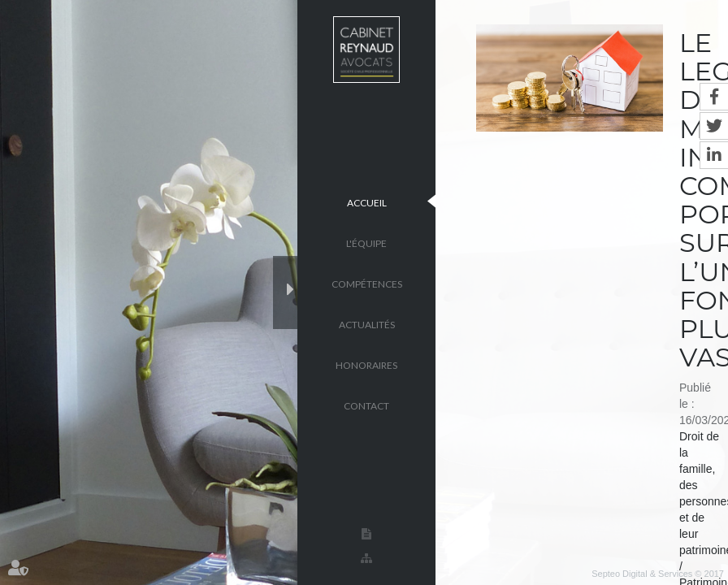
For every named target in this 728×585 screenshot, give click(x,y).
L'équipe (366, 243)
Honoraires (366, 364)
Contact (366, 405)
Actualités (367, 324)
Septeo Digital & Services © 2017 (658, 574)
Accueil (367, 202)
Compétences (367, 283)
